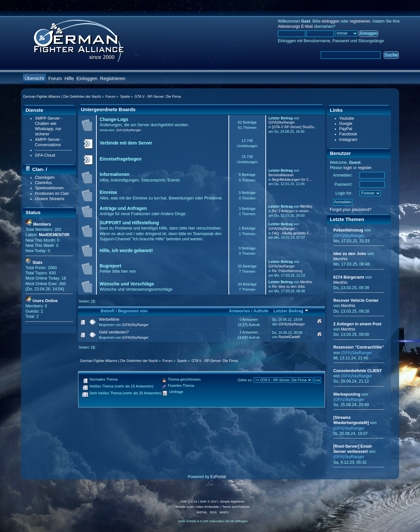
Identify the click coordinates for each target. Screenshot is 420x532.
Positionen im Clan (52, 194)
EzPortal (218, 477)
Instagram (348, 140)
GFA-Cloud (45, 155)
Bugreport (110, 266)
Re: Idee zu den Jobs (289, 286)
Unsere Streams (50, 199)
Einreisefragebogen (121, 159)
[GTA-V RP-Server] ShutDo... (295, 127)
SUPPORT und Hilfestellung (129, 223)
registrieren (360, 21)
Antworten (239, 311)
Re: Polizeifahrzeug (287, 271)
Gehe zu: (245, 380)
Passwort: (344, 184)
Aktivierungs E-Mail (295, 26)
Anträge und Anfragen (123, 208)
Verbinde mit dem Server (126, 143)
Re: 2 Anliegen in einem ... (293, 211)
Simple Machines (232, 501)
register (365, 168)
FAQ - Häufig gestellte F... (292, 233)
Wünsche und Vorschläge (127, 284)
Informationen (115, 174)
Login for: (344, 193)
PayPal (346, 129)
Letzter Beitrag (291, 311)
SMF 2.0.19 (189, 501)
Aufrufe (261, 311)
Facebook (348, 134)
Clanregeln (45, 178)
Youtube (347, 118)
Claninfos (43, 183)
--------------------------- (53, 150)
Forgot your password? (351, 210)
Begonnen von (133, 311)
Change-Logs (114, 120)
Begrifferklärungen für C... (292, 180)
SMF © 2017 (209, 501)
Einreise (108, 192)
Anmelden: (343, 175)
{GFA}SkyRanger (129, 130)
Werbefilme (109, 319)
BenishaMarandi (281, 175)
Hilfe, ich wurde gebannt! (126, 251)
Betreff (108, 311)
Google (346, 124)
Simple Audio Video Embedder (198, 507)
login (348, 168)
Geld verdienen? (114, 332)
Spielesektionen (49, 188)
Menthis (306, 206)
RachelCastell (289, 337)
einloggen (330, 21)
